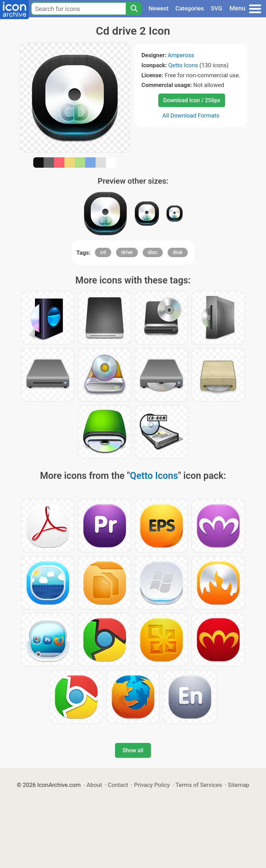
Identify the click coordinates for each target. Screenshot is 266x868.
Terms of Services (199, 785)
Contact (118, 785)
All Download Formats (191, 115)
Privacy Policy (152, 785)
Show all (133, 750)
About (94, 785)
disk (178, 252)
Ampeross (181, 55)
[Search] (134, 9)
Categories (190, 8)
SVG (217, 8)
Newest (158, 8)
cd (103, 252)
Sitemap (239, 785)
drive (127, 252)
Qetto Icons (183, 65)
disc (153, 252)
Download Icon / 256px (192, 100)
